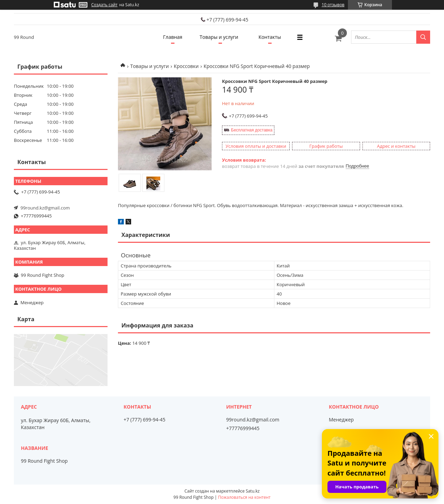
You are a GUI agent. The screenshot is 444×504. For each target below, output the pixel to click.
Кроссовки (186, 66)
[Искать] (423, 37)
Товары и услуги (219, 37)
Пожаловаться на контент (244, 497)
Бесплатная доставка (252, 130)
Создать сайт (104, 5)
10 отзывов (333, 5)
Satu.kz (253, 491)
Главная (173, 37)
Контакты (270, 37)
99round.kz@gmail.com (45, 208)
